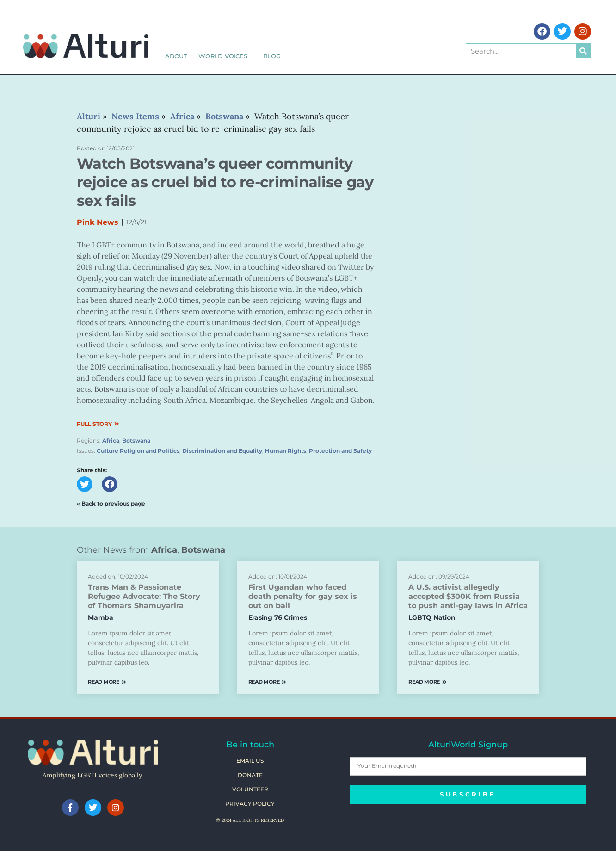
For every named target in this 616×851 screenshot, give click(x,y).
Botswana (136, 441)
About (176, 56)
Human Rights (286, 451)
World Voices (225, 56)
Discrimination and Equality (222, 451)
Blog (272, 56)
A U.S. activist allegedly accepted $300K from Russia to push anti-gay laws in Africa (468, 596)
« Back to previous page (111, 503)
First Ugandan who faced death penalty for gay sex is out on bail (303, 596)
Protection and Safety (340, 451)
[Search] (583, 51)
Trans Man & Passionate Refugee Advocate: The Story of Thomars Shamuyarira (144, 596)
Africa (111, 441)
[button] (85, 484)
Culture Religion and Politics (138, 451)
